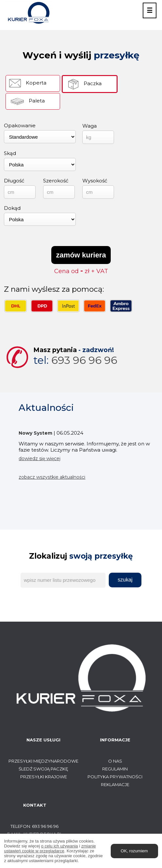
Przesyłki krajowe (44, 777)
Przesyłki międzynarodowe (43, 761)
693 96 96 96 (75, 360)
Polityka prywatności (115, 777)
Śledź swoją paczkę (43, 769)
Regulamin (115, 769)
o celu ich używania (60, 846)
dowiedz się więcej (40, 458)
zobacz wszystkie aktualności (52, 477)
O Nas (115, 761)
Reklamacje (115, 784)
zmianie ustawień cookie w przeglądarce (50, 848)
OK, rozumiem (134, 851)
